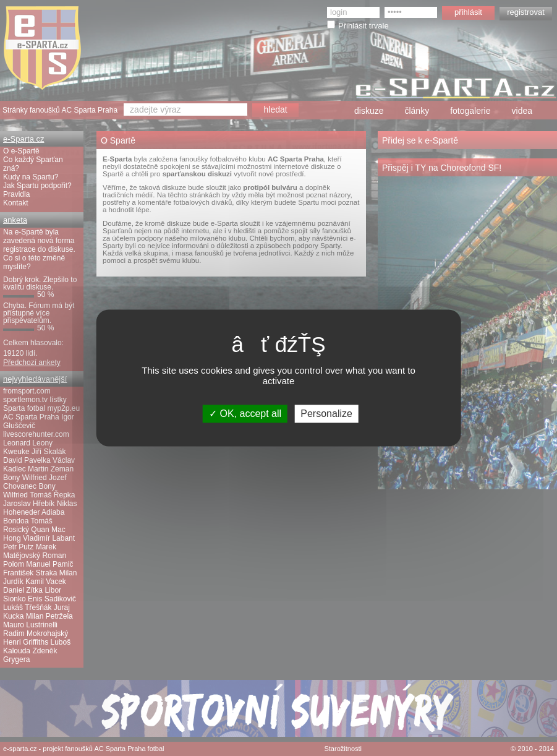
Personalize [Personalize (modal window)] (326, 414)
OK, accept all (245, 414)
